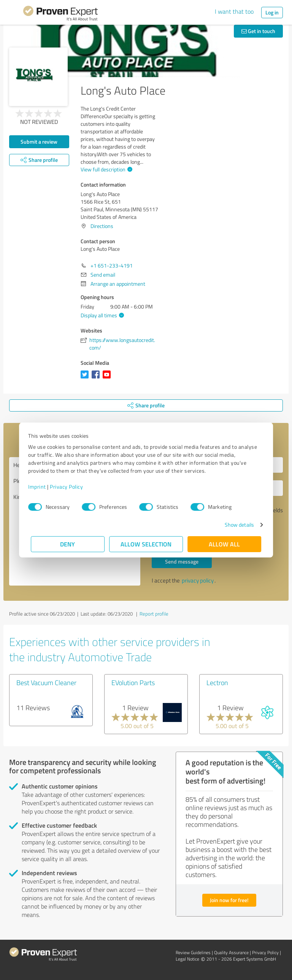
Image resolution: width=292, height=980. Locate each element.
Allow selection (146, 544)
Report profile (154, 614)
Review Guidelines (193, 952)
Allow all (224, 544)
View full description (106, 169)
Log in (272, 12)
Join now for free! (229, 900)
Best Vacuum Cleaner (46, 682)
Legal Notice (187, 959)
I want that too (234, 11)
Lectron (217, 682)
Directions (102, 226)
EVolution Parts (133, 682)
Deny (68, 544)
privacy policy (198, 580)
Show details (237, 525)
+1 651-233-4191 (112, 265)
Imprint (40, 487)
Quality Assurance (231, 952)
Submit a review (39, 142)
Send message (182, 561)
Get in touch (258, 31)
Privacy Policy (69, 487)
